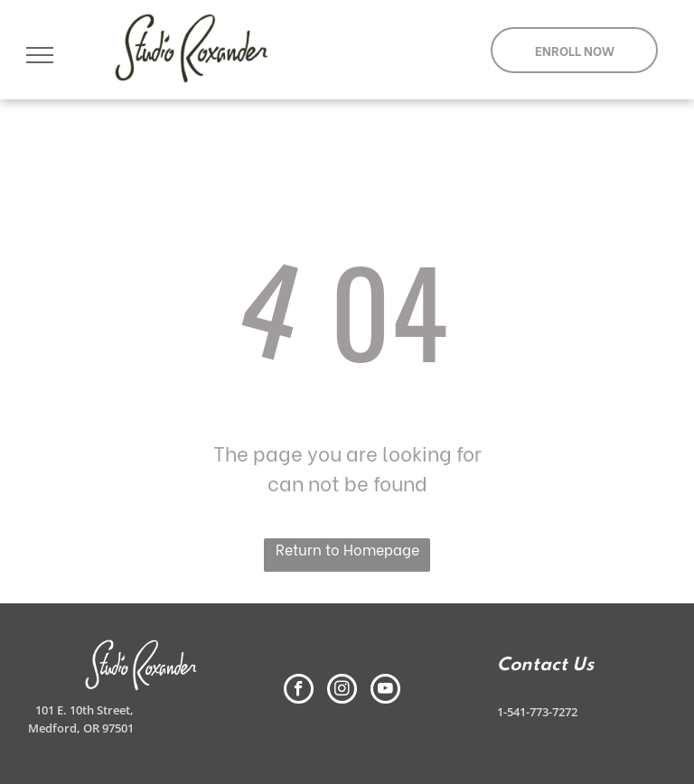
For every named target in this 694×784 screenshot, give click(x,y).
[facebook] (299, 691)
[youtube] (385, 691)
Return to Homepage (347, 549)
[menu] (40, 55)
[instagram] (342, 691)
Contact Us (545, 666)
